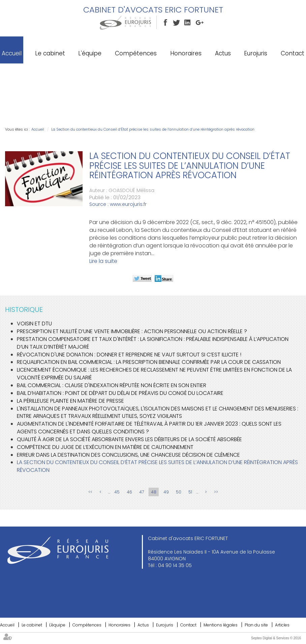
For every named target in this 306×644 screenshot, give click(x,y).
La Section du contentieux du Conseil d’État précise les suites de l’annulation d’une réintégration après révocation (153, 129)
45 (117, 492)
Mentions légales (221, 625)
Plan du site (256, 625)
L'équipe (90, 53)
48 (154, 492)
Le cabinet (50, 53)
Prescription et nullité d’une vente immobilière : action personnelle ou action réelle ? (132, 331)
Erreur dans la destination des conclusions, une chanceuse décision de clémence (128, 455)
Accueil (12, 53)
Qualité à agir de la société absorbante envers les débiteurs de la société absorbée (129, 439)
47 (142, 492)
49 (166, 492)
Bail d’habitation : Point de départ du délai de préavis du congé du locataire (120, 393)
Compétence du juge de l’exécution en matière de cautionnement (105, 447)
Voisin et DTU (34, 324)
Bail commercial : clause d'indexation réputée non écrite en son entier (112, 385)
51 (190, 492)
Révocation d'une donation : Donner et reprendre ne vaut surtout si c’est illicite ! (129, 355)
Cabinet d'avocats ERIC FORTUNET (153, 10)
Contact (293, 53)
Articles (282, 625)
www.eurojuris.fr (128, 204)
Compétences (136, 53)
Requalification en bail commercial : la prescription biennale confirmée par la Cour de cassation (149, 362)
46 (129, 492)
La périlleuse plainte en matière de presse (70, 401)
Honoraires (186, 53)
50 (179, 492)
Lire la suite (103, 261)
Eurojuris (256, 53)
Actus (223, 53)
